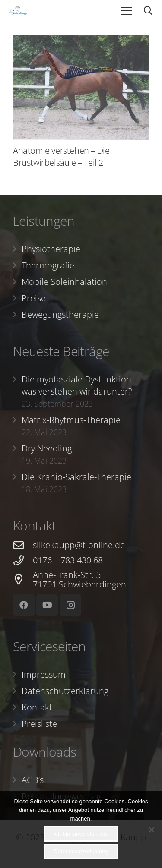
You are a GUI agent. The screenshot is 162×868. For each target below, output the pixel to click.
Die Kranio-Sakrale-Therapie (76, 477)
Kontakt (37, 707)
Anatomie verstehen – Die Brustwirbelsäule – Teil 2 (61, 156)
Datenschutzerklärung (65, 691)
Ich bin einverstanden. (81, 834)
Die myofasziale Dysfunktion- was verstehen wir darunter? (78, 385)
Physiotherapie (51, 249)
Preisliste (39, 724)
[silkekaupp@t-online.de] (23, 545)
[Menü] (127, 11)
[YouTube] (47, 605)
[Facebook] (24, 605)
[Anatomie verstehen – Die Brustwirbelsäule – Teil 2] (81, 87)
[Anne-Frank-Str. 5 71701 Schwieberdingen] (23, 579)
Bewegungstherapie (60, 314)
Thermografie (48, 265)
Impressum (44, 674)
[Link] (18, 11)
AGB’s (33, 780)
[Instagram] (70, 605)
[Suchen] (148, 11)
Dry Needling (47, 448)
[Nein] (151, 830)
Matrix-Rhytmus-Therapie (71, 420)
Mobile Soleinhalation (64, 282)
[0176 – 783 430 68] (23, 560)
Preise (34, 298)
